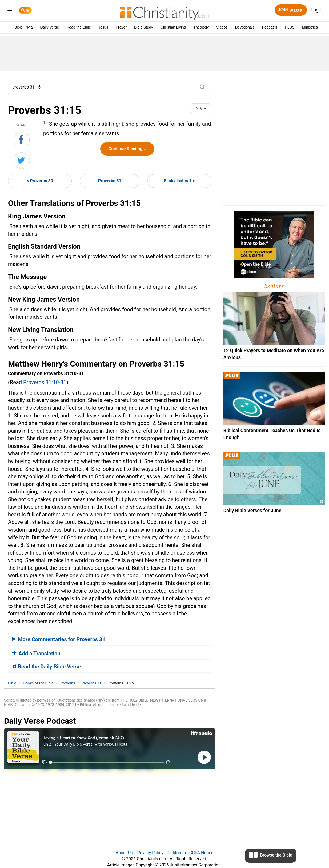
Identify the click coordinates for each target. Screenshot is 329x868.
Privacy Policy (151, 853)
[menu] (10, 11)
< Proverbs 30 (40, 181)
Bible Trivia (23, 27)
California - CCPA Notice (191, 853)
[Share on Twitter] (22, 161)
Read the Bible (79, 27)
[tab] (110, 639)
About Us (124, 853)
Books (39, 683)
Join (291, 10)
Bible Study (144, 27)
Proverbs (68, 683)
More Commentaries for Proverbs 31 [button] (59, 639)
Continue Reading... (127, 149)
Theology (201, 27)
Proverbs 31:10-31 (45, 382)
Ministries (310, 27)
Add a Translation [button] (36, 654)
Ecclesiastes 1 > (179, 181)
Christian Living (173, 27)
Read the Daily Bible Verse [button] (47, 667)
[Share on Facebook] (22, 140)
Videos (222, 27)
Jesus (103, 27)
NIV (201, 108)
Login (316, 10)
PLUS (290, 27)
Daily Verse (49, 27)
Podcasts (270, 27)
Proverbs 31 (110, 181)
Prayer (121, 27)
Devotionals (245, 27)
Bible (12, 683)
